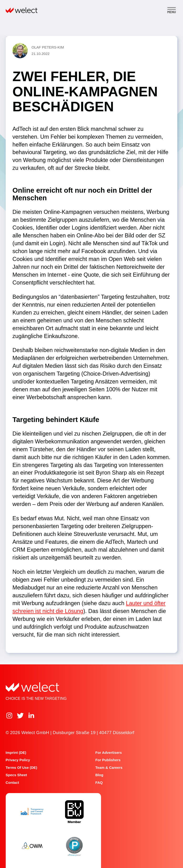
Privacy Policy (18, 760)
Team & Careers (109, 767)
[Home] (22, 10)
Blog (99, 775)
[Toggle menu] (172, 10)
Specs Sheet (16, 775)
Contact (12, 782)
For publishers (108, 760)
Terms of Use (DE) (21, 767)
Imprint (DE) (16, 753)
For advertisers (109, 753)
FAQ (99, 782)
